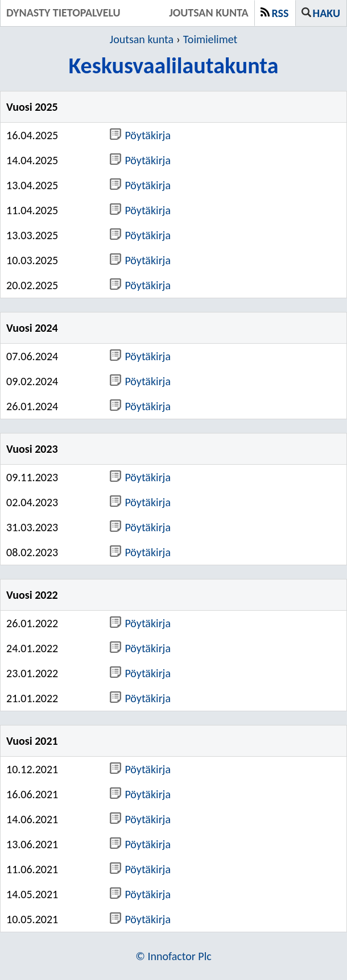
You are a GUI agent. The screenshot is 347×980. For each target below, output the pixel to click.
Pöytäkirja (140, 135)
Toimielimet (210, 39)
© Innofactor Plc (173, 956)
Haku (327, 13)
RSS (280, 13)
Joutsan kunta (142, 39)
